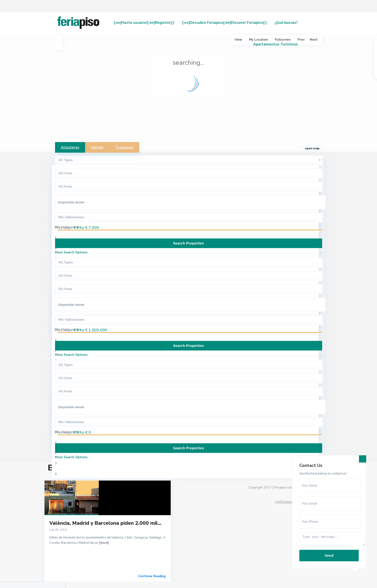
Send (329, 555)
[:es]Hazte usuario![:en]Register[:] (144, 23)
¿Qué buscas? (286, 23)
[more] (104, 543)
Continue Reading (152, 576)
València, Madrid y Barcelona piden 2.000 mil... (105, 523)
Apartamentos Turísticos (276, 44)
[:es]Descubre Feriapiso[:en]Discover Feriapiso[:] (224, 23)
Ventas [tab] (97, 147)
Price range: (64, 228)
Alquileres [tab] (70, 147)
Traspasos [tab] (124, 147)
